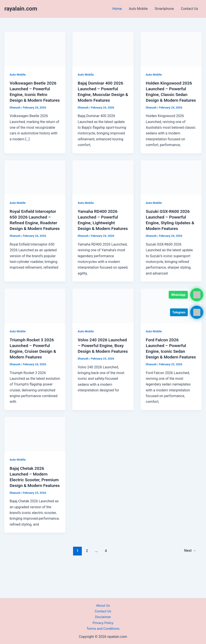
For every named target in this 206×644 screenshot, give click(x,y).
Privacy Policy (103, 623)
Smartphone (164, 9)
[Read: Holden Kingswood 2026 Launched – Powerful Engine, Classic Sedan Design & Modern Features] (171, 49)
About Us (103, 605)
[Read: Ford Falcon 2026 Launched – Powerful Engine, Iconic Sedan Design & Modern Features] (171, 317)
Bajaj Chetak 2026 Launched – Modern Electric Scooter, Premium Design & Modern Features (29, 497)
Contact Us (189, 9)
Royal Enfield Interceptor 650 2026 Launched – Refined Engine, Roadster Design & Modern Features (34, 228)
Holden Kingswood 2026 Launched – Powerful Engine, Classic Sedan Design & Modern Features (170, 94)
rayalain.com (21, 9)
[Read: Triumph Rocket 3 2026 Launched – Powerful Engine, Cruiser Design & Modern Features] (35, 317)
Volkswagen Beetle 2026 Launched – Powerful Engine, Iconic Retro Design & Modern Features (34, 94)
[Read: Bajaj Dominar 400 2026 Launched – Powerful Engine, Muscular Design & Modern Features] (103, 49)
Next (190, 573)
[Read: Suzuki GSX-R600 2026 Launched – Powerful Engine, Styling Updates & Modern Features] (171, 183)
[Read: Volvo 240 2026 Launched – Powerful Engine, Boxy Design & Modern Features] (103, 317)
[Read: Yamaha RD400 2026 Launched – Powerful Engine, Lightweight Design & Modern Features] (103, 183)
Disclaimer (103, 617)
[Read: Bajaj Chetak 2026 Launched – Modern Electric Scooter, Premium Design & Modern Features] (35, 451)
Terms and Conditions (103, 629)
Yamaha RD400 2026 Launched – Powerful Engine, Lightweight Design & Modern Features (99, 228)
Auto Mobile (138, 9)
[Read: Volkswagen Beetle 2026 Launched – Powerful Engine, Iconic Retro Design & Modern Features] (35, 49)
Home (117, 9)
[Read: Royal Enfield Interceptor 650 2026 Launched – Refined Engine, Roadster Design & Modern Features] (35, 183)
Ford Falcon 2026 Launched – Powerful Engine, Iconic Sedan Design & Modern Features (167, 363)
